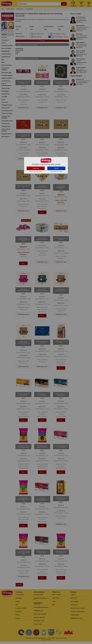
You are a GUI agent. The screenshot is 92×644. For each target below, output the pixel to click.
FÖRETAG (36, 168)
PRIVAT (56, 168)
